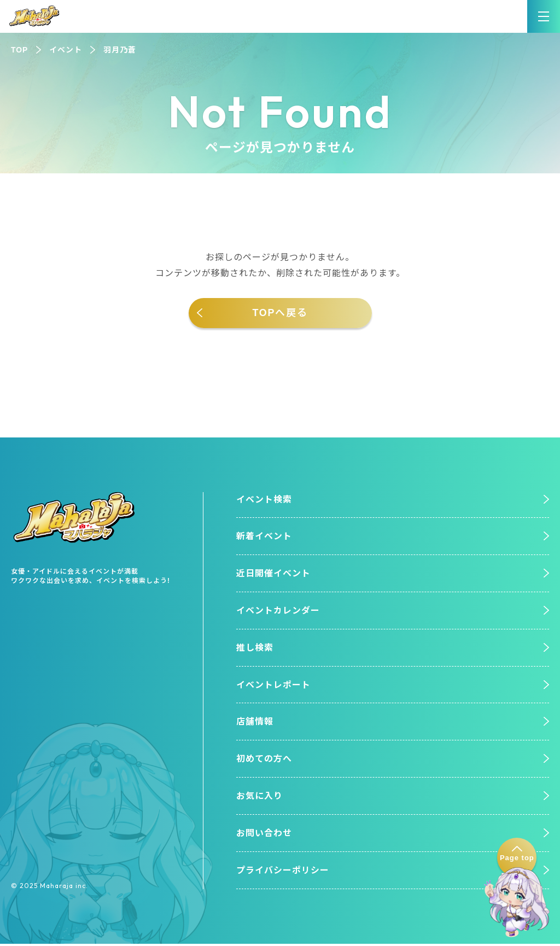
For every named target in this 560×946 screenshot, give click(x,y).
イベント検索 (264, 500)
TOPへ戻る (280, 313)
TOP (20, 50)
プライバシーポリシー (283, 872)
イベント (66, 50)
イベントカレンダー (278, 612)
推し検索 (255, 649)
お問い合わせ (264, 835)
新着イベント (264, 537)
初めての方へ (264, 760)
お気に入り (259, 798)
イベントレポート (273, 686)
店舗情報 (255, 723)
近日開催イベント (273, 574)
